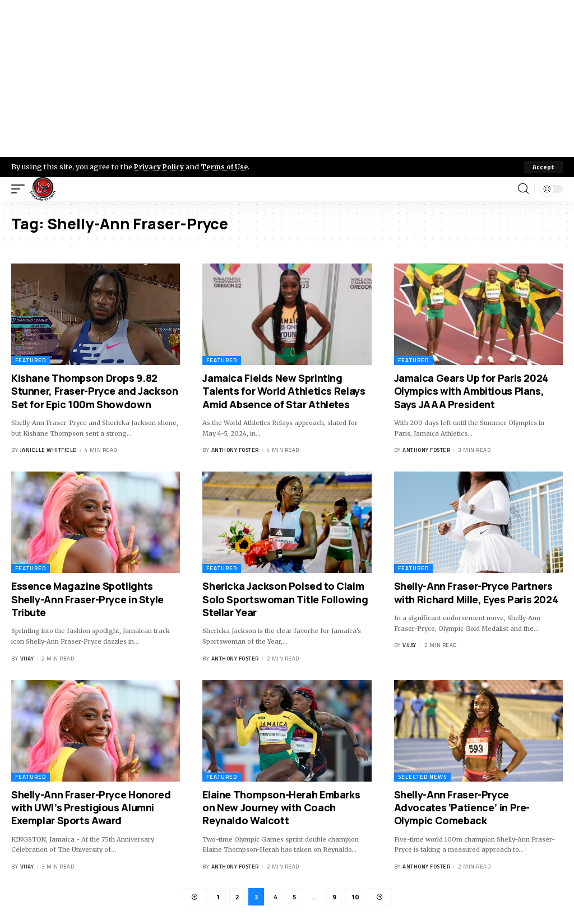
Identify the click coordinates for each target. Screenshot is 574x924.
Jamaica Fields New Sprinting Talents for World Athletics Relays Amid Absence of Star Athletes (284, 391)
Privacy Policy (160, 167)
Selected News (422, 777)
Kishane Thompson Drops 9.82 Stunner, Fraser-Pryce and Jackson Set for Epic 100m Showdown (95, 391)
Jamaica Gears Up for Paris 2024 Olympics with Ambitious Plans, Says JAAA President (471, 391)
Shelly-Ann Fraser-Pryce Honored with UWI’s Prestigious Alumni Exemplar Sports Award (91, 808)
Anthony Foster (235, 451)
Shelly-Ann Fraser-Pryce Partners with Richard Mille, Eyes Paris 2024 (476, 592)
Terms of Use (228, 167)
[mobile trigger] (21, 189)
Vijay (27, 659)
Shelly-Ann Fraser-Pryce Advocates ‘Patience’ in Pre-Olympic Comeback (462, 808)
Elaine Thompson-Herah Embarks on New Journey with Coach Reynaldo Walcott (281, 808)
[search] (523, 189)
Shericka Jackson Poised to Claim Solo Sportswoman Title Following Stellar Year (285, 599)
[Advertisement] (287, 78)
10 (357, 897)
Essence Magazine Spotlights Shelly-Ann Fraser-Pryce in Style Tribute (87, 599)
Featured (31, 360)
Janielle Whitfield (48, 451)
